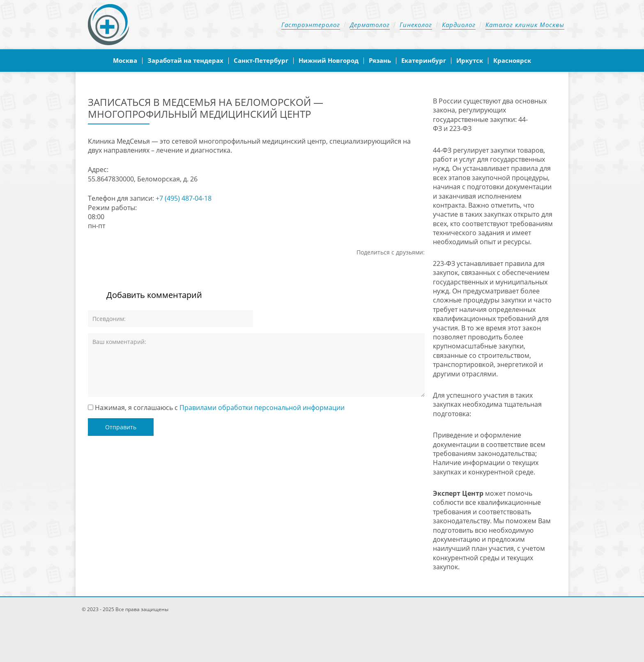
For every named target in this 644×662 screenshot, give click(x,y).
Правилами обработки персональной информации (262, 408)
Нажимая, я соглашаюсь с (220, 408)
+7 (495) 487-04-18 (184, 198)
